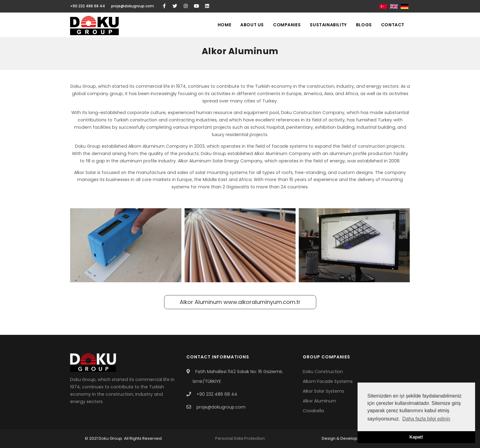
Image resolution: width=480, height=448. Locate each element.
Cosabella (313, 411)
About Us (252, 25)
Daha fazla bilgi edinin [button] (426, 419)
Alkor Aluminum (240, 302)
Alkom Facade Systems (328, 381)
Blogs (364, 25)
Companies (287, 25)
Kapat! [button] (416, 437)
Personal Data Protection (240, 438)
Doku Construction (323, 372)
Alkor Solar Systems (323, 391)
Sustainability (328, 25)
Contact (393, 25)
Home (224, 25)
